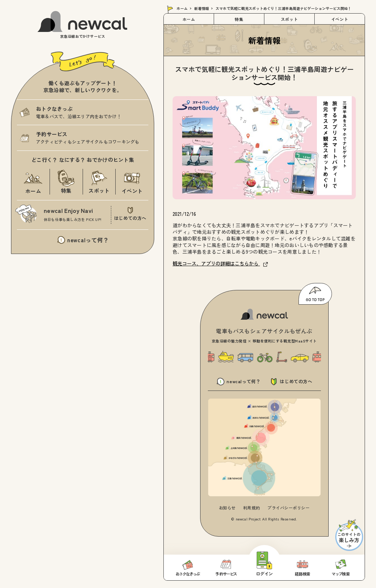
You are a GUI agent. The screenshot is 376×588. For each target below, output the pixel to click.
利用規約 (252, 508)
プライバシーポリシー (289, 508)
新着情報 (202, 8)
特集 (239, 19)
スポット (289, 19)
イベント (340, 19)
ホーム (182, 8)
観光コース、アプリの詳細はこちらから (220, 263)
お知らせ (227, 508)
